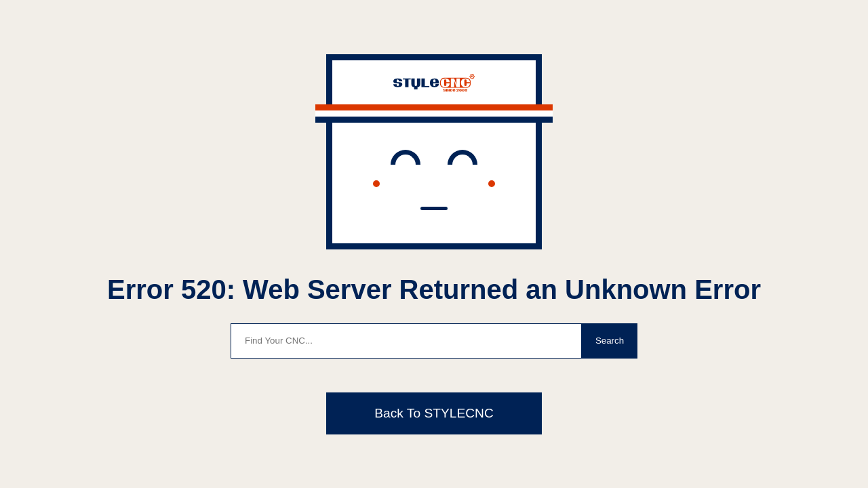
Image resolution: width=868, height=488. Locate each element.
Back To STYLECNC (434, 413)
